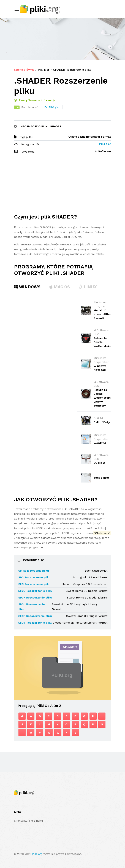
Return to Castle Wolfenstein (102, 342)
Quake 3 (99, 463)
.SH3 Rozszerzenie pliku (34, 584)
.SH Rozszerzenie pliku (33, 571)
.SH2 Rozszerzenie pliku (34, 577)
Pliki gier (44, 70)
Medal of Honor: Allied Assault (102, 314)
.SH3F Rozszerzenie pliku (35, 598)
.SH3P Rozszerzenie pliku (35, 616)
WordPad (100, 443)
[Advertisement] (62, 185)
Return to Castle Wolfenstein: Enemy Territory (102, 398)
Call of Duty (102, 422)
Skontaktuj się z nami (28, 821)
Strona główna (24, 70)
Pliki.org (37, 854)
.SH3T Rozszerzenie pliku (35, 623)
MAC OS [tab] (60, 287)
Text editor (101, 478)
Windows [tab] (27, 287)
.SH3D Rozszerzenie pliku (35, 591)
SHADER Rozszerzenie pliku (72, 70)
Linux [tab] (88, 287)
